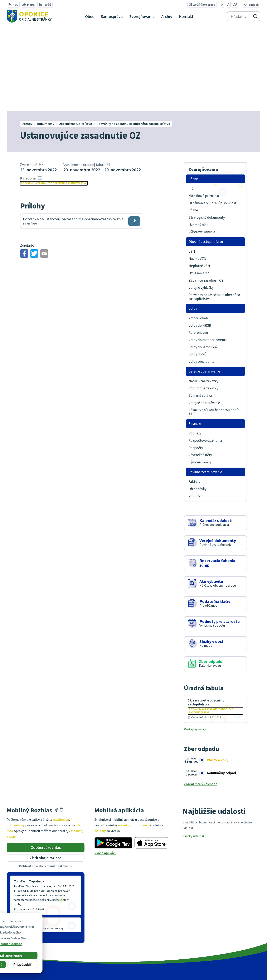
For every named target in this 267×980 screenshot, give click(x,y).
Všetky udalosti (194, 751)
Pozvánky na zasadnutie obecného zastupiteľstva (54, 98)
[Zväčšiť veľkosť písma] (235, 5)
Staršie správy (20, 852)
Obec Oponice (200, 969)
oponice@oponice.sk (245, 946)
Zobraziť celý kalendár (200, 699)
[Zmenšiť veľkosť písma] (222, 5)
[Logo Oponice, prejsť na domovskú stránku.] (29, 16)
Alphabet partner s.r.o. (146, 969)
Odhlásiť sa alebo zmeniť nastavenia (46, 781)
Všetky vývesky (195, 644)
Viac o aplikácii (105, 768)
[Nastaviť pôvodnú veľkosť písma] (228, 5)
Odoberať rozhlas (46, 763)
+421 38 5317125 (241, 941)
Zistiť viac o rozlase (46, 773)
